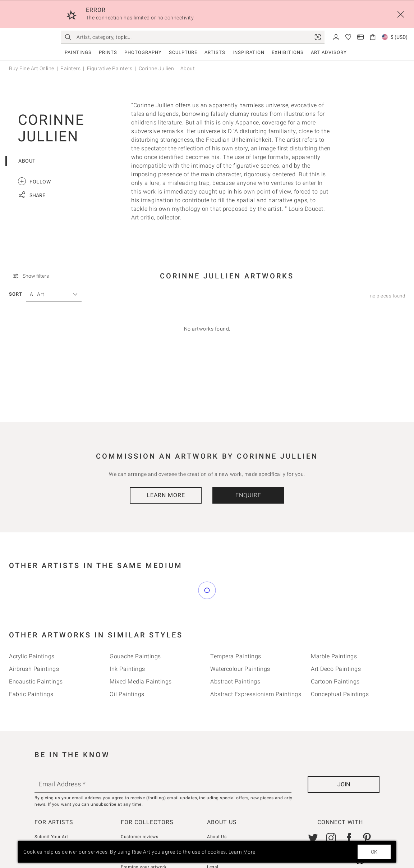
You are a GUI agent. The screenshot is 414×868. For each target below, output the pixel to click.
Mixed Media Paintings (141, 649)
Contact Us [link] (219, 815)
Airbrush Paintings (34, 637)
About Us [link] (217, 805)
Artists (215, 52)
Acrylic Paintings (32, 624)
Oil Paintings (127, 662)
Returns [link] (129, 825)
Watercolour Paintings (240, 637)
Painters (70, 68)
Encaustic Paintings (36, 649)
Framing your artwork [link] (144, 835)
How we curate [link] (136, 815)
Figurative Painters (110, 68)
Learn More (166, 495)
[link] (318, 37)
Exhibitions (288, 52)
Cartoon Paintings (335, 649)
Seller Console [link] (49, 815)
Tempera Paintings (236, 624)
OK (374, 852)
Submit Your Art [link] (51, 805)
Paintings (78, 52)
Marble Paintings (334, 624)
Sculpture (183, 52)
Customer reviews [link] (139, 805)
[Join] (344, 753)
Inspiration (249, 52)
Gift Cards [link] (218, 825)
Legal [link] (213, 835)
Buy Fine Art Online (32, 68)
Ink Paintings (127, 637)
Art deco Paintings (336, 637)
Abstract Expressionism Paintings (256, 662)
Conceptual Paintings (340, 662)
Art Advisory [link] (329, 52)
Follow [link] (34, 181)
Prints (108, 52)
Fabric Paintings (31, 662)
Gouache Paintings (135, 624)
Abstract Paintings (235, 649)
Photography (143, 52)
